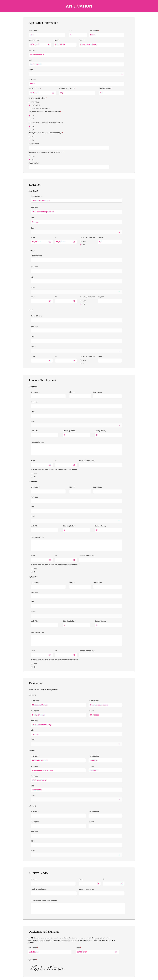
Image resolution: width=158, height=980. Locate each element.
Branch (34, 879)
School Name (37, 196)
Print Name (32, 948)
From (81, 879)
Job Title (35, 431)
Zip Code (32, 79)
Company (35, 392)
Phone (72, 392)
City (33, 412)
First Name (33, 31)
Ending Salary (100, 431)
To (104, 879)
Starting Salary (69, 431)
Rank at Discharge (39, 889)
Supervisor (98, 392)
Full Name (35, 701)
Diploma (102, 237)
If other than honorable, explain (44, 901)
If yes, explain (34, 163)
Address (35, 402)
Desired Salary (105, 88)
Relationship (94, 701)
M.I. (70, 31)
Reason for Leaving (87, 461)
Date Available (36, 88)
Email (81, 40)
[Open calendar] (116, 952)
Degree (101, 297)
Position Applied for (67, 88)
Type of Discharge (86, 889)
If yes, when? (34, 144)
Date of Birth (35, 40)
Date (79, 948)
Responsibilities (38, 442)
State (33, 421)
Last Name (93, 31)
